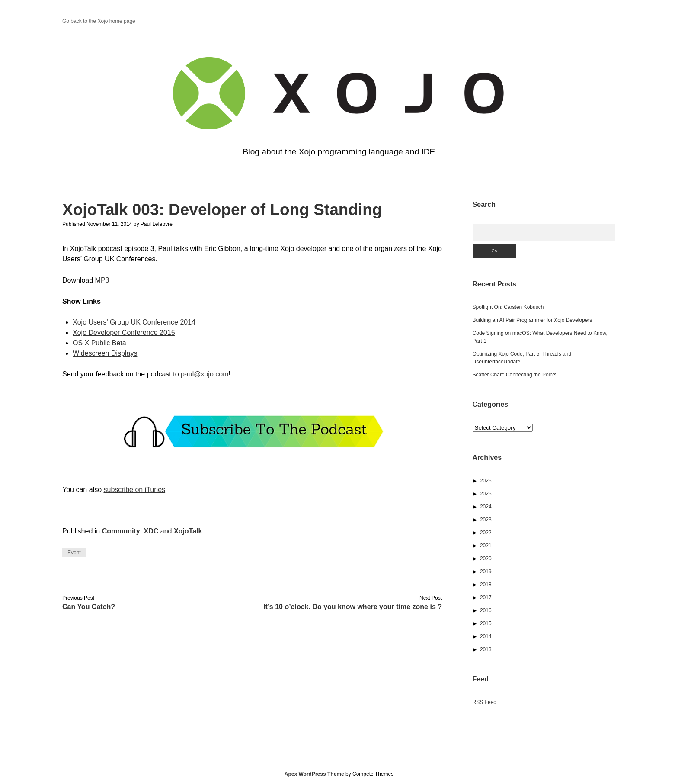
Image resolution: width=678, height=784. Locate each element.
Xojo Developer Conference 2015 (124, 333)
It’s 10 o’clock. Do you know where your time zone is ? (353, 607)
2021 (486, 546)
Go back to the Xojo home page (99, 21)
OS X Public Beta (99, 343)
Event (74, 553)
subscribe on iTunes (134, 490)
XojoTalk (188, 531)
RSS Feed (485, 702)
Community (121, 531)
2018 (486, 585)
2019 (486, 572)
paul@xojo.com (205, 374)
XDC (151, 531)
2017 (486, 598)
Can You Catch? (89, 607)
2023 (486, 520)
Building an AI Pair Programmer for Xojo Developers (532, 320)
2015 (486, 623)
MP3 (102, 280)
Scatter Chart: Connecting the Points (515, 375)
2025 (486, 494)
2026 (486, 481)
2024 (486, 507)
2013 (486, 649)
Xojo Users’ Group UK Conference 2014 (134, 322)
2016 (486, 610)
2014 (486, 636)
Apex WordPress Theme (314, 774)
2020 (486, 559)
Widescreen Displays (105, 353)
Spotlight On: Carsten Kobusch (508, 307)
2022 (486, 533)
